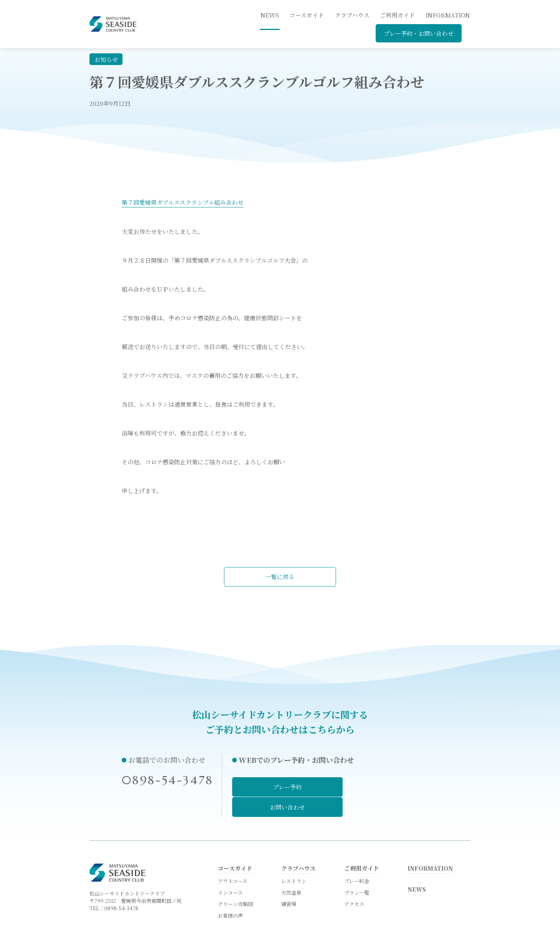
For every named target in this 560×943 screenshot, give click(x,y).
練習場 (289, 883)
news (270, 15)
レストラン (294, 860)
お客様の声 (230, 895)
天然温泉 (291, 871)
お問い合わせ (392, 787)
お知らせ (106, 59)
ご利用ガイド (397, 15)
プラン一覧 (357, 871)
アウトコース (233, 860)
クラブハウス (352, 15)
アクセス (354, 883)
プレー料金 (357, 860)
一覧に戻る (280, 577)
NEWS (417, 868)
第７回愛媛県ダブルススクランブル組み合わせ (183, 202)
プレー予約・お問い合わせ (419, 33)
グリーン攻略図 (235, 883)
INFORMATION (448, 15)
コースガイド (307, 15)
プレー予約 (279, 787)
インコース (230, 871)
